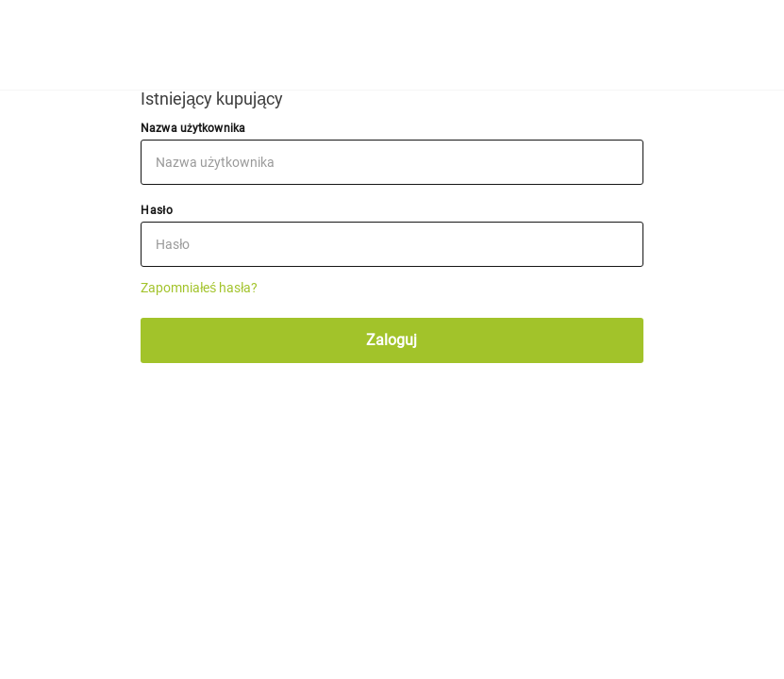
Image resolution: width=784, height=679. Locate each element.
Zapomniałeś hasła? (199, 288)
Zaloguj (392, 340)
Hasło (157, 210)
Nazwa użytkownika (193, 128)
